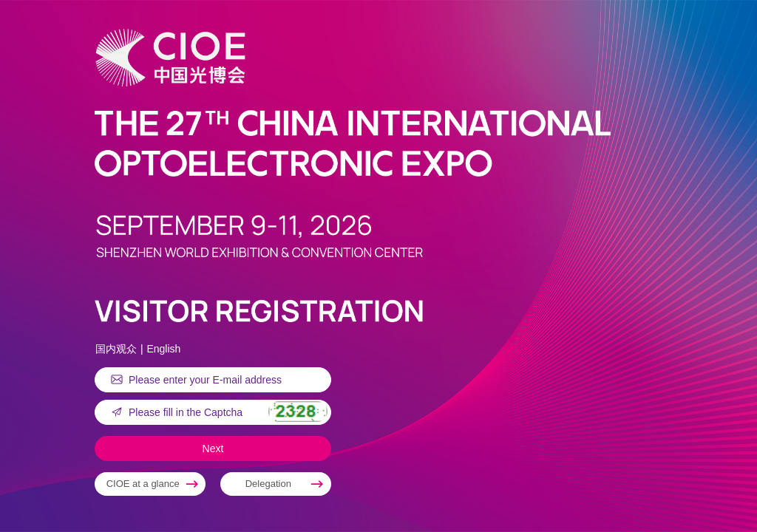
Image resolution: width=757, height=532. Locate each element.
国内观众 (116, 349)
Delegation (268, 484)
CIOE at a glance (143, 484)
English (163, 349)
